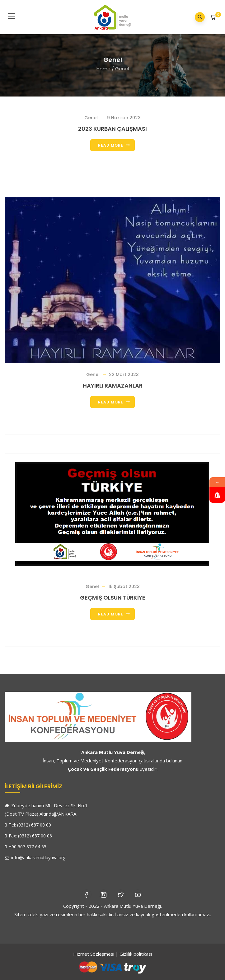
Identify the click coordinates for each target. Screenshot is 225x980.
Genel (91, 118)
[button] (213, 18)
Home (103, 69)
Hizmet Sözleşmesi (94, 954)
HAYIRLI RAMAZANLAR (113, 386)
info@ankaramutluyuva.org (35, 857)
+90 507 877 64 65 (26, 847)
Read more (111, 145)
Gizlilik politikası (136, 954)
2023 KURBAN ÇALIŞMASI (112, 129)
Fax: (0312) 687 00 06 (28, 836)
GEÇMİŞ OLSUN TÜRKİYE (113, 598)
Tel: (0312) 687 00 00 (28, 825)
